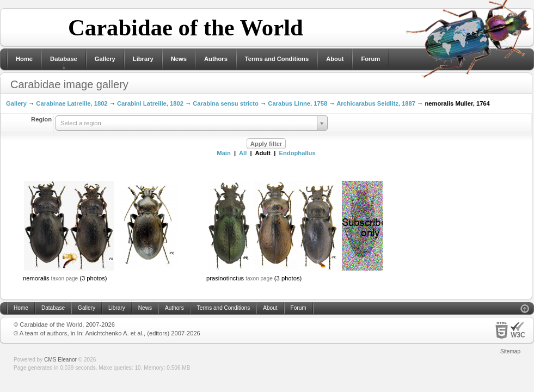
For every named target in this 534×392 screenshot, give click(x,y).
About (335, 59)
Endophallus (297, 153)
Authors (216, 59)
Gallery (105, 59)
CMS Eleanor (60, 360)
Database (64, 59)
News (179, 59)
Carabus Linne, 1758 (297, 103)
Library (143, 59)
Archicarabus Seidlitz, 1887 (376, 103)
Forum (370, 59)
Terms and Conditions (277, 59)
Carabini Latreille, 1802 (150, 103)
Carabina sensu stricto (226, 103)
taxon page (65, 278)
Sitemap (510, 351)
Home (24, 59)
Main (223, 153)
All (243, 153)
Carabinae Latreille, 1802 (72, 103)
